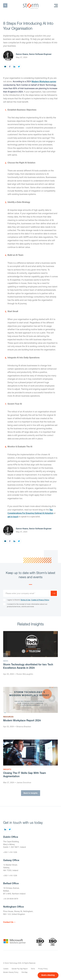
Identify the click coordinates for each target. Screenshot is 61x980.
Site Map (25, 972)
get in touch (13, 517)
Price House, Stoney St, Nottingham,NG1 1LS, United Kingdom (18, 913)
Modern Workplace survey (44, 82)
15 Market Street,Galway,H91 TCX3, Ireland (11, 868)
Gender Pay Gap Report (20, 969)
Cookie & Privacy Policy (40, 600)
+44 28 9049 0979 (11, 899)
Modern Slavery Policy (11, 972)
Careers (6, 969)
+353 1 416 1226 (10, 852)
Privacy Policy (43, 969)
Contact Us (8, 922)
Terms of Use (26, 600)
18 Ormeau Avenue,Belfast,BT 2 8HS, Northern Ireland (14, 891)
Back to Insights (31, 793)
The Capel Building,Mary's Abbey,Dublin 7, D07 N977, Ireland (15, 844)
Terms (33, 969)
